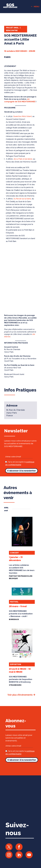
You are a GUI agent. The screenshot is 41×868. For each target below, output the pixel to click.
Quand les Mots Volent (22, 116)
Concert (14, 553)
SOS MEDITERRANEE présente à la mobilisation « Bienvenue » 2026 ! (21, 614)
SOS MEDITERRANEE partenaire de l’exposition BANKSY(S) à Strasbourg (21, 679)
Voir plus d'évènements (20, 695)
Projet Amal (12, 28)
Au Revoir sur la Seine (22, 199)
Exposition (16, 664)
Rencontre (12, 30)
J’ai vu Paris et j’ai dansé (23, 159)
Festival (14, 602)
